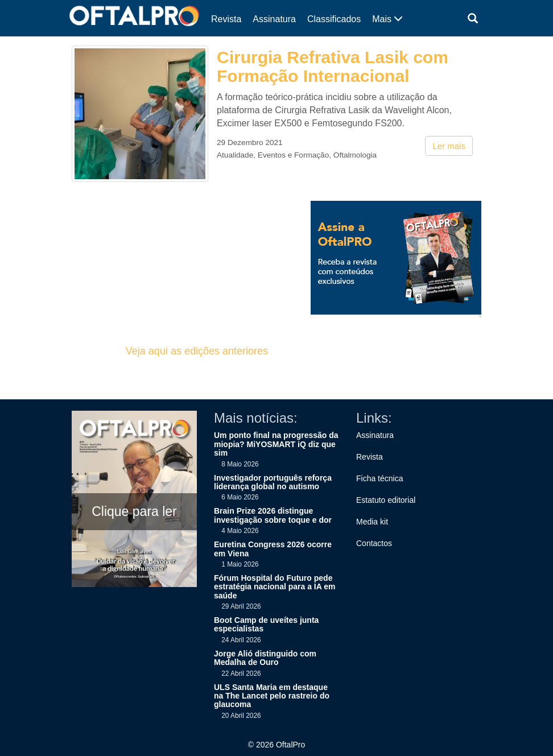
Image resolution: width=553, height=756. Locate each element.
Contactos (374, 543)
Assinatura (274, 19)
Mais (387, 19)
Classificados (334, 19)
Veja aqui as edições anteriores (197, 351)
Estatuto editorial (386, 500)
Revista (226, 19)
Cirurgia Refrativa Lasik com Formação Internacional (333, 67)
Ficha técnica (379, 478)
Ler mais (449, 146)
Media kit (372, 522)
